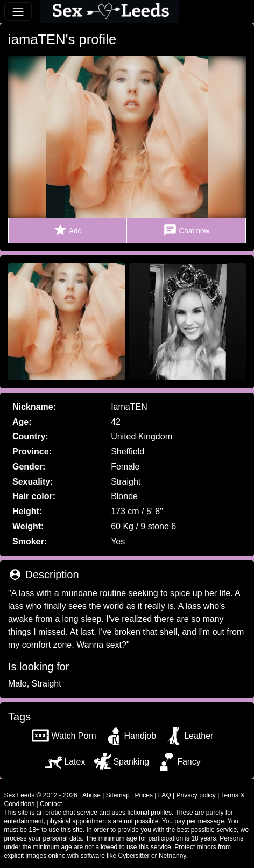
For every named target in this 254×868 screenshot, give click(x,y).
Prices (144, 795)
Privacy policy (196, 795)
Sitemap (118, 795)
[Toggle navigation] (18, 12)
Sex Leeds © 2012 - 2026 (41, 795)
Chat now (186, 230)
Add (68, 230)
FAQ (165, 795)
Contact (51, 804)
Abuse (91, 795)
